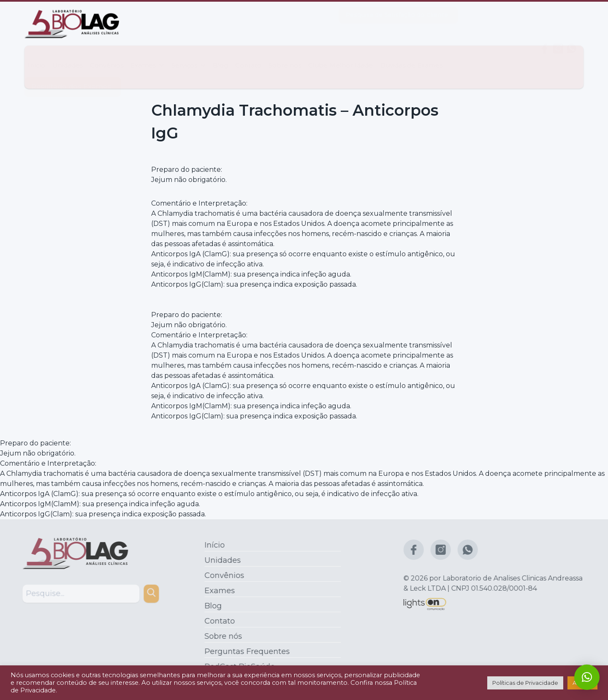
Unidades (68, 57)
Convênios (107, 57)
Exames (147, 57)
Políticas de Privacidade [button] (525, 683)
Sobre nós (285, 57)
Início (37, 57)
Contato (248, 57)
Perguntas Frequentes (245, 651)
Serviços (189, 57)
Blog (220, 57)
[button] (587, 677)
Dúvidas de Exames (411, 57)
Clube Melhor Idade (341, 57)
